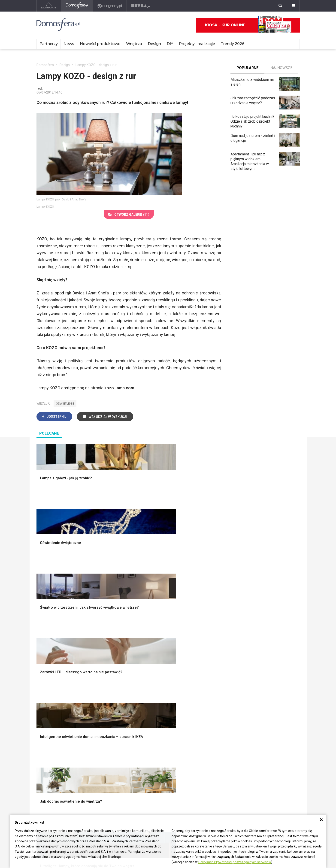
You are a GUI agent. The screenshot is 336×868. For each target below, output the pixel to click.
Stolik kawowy (255, 696)
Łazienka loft (47, 753)
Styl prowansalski (257, 659)
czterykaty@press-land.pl (57, 785)
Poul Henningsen (212, 753)
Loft (246, 654)
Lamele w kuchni (189, 701)
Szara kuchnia (187, 686)
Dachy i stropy (119, 649)
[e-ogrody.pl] (110, 6)
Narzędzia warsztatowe (127, 633)
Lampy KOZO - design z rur (96, 65)
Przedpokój (262, 758)
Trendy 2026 (233, 44)
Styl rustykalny (255, 649)
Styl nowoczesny (54, 701)
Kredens (250, 686)
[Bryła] (141, 6)
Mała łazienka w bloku (54, 732)
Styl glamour (253, 638)
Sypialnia (260, 753)
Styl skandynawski (258, 643)
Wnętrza (134, 44)
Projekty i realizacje (197, 44)
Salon (257, 732)
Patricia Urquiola (158, 732)
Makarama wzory (189, 633)
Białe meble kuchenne (108, 747)
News (69, 44)
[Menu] (293, 6)
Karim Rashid (155, 753)
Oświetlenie (185, 654)
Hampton (250, 633)
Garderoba (184, 643)
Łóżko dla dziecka (258, 681)
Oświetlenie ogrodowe (59, 628)
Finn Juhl (206, 758)
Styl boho (251, 628)
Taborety (250, 706)
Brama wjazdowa (121, 659)
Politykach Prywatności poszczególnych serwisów (235, 862)
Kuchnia (259, 737)
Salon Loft (116, 701)
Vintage (47, 686)
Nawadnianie (51, 633)
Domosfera (45, 65)
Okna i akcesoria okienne (128, 654)
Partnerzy (49, 44)
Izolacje (114, 643)
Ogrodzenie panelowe (126, 638)
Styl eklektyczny (54, 681)
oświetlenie (65, 404)
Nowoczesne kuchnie (193, 696)
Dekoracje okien (188, 638)
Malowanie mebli (104, 737)
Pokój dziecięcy (265, 747)
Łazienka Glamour (51, 747)
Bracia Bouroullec (159, 742)
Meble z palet (102, 758)
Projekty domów (121, 628)
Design (154, 44)
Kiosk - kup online (248, 25)
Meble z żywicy (103, 742)
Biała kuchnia (186, 681)
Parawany (251, 701)
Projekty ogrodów (55, 638)
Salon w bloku (119, 686)
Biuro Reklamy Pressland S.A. (60, 790)
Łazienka (260, 742)
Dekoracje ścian (188, 628)
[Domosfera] (77, 6)
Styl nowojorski (53, 691)
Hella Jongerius (157, 737)
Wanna (181, 649)
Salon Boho (117, 696)
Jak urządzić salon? (124, 681)
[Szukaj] (280, 6)
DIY (170, 44)
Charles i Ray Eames (215, 732)
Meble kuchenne (104, 753)
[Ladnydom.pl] (49, 6)
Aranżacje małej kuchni (194, 691)
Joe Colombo (209, 742)
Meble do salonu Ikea (108, 732)
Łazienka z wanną (51, 742)
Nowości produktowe (100, 44)
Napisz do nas (48, 795)
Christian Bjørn (210, 737)
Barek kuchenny (256, 691)
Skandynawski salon (124, 691)
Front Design (155, 758)
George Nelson (211, 747)
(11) (129, 215)
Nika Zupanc (154, 747)
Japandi (47, 696)
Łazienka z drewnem (53, 737)
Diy (255, 763)
